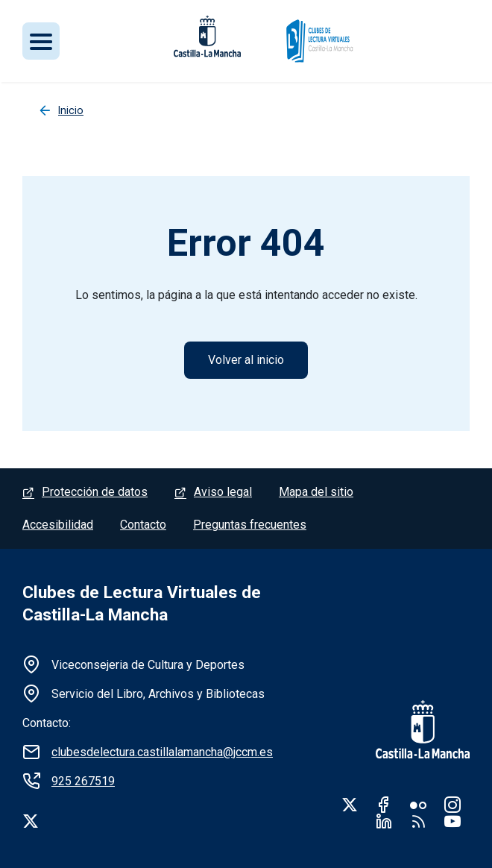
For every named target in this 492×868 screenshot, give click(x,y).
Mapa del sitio (316, 492)
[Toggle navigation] (41, 41)
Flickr (418, 805)
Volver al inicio (246, 360)
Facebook (384, 805)
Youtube (452, 821)
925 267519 (83, 781)
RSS (418, 821)
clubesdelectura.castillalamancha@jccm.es (162, 752)
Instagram (452, 805)
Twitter (350, 805)
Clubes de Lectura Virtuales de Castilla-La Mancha (142, 604)
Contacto (143, 525)
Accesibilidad (58, 525)
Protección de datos (95, 492)
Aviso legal (223, 492)
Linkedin (384, 821)
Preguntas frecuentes (250, 525)
